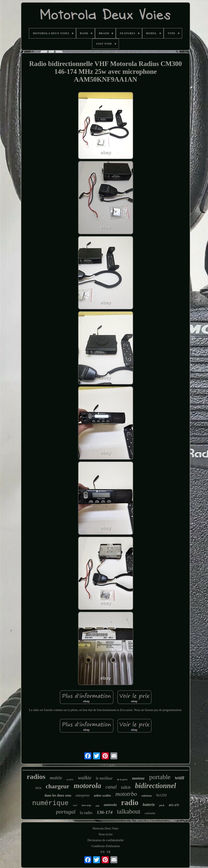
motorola (87, 786)
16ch (38, 788)
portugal (66, 812)
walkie (85, 778)
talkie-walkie (102, 795)
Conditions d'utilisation (105, 846)
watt (180, 778)
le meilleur (104, 778)
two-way (87, 805)
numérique (50, 803)
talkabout (129, 811)
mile (98, 806)
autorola (110, 805)
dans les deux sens (58, 795)
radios (36, 777)
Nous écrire (106, 834)
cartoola (150, 813)
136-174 (105, 812)
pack (162, 805)
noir (75, 805)
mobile (56, 778)
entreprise (83, 795)
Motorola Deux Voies (105, 828)
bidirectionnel (156, 786)
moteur (138, 778)
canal (111, 787)
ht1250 (161, 795)
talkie (126, 787)
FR (109, 852)
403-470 (174, 805)
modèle (70, 779)
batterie (149, 805)
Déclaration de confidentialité (105, 840)
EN (102, 852)
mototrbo (126, 794)
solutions (147, 796)
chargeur (57, 786)
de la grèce (122, 779)
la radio (86, 813)
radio (130, 803)
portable (160, 777)
